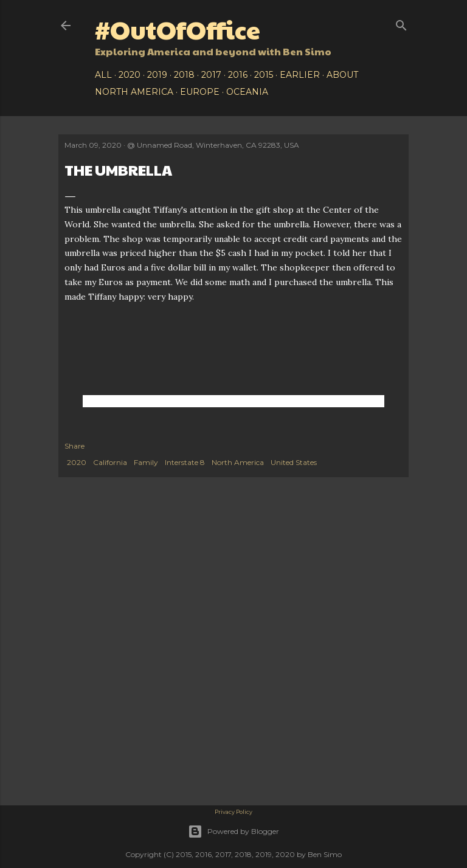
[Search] (401, 23)
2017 (211, 75)
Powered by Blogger (233, 832)
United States (294, 462)
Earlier (300, 75)
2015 (264, 75)
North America (134, 92)
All (103, 75)
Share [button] (74, 446)
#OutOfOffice (178, 29)
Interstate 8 (185, 462)
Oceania (247, 92)
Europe (200, 92)
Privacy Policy (233, 812)
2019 (157, 75)
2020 (130, 75)
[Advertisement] (233, 580)
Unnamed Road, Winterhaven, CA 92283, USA (218, 145)
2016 (238, 75)
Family (146, 462)
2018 (184, 75)
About (342, 75)
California (110, 462)
